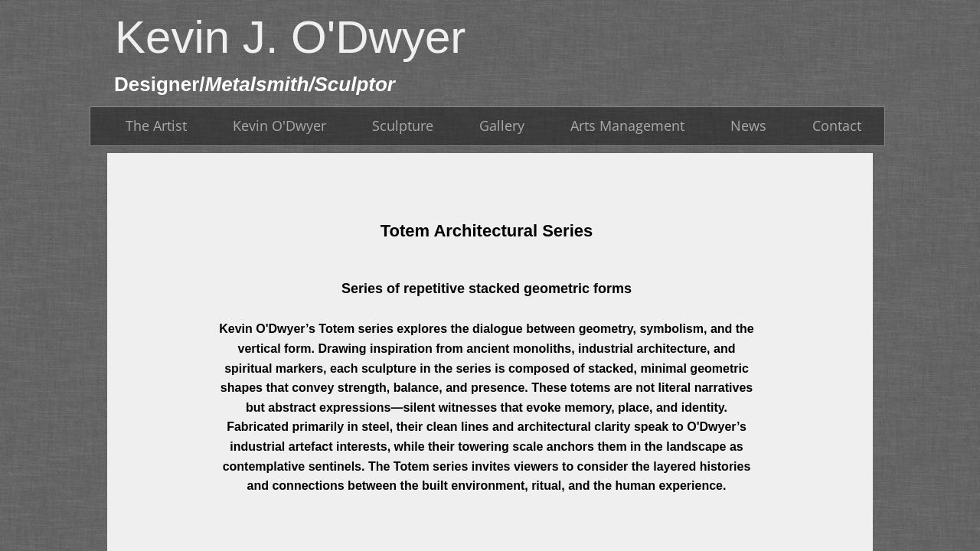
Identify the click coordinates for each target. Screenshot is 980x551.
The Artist (156, 126)
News (748, 126)
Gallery (502, 126)
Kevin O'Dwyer (279, 126)
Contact (837, 126)
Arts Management (627, 126)
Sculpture (403, 126)
